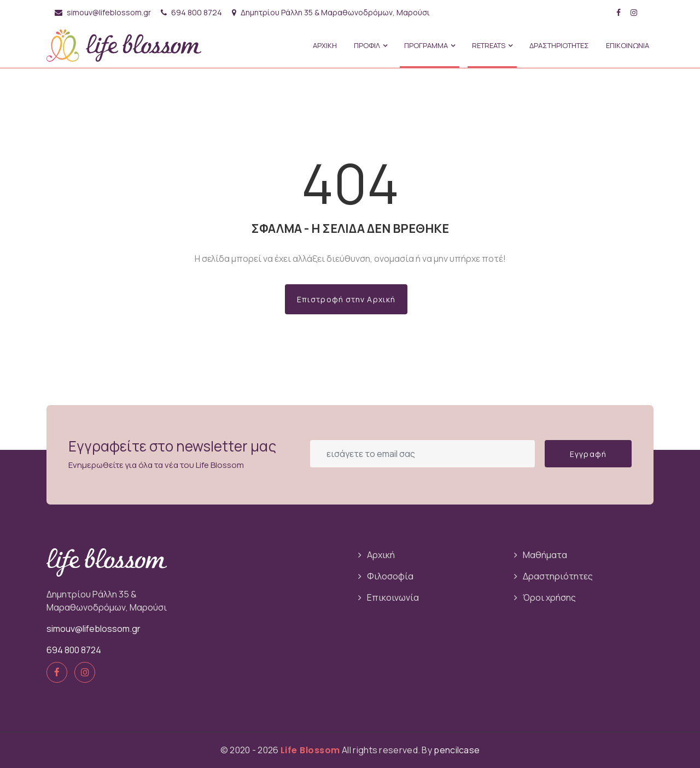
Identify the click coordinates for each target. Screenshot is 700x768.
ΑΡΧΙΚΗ (325, 45)
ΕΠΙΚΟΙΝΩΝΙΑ (628, 45)
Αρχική (381, 555)
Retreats (492, 45)
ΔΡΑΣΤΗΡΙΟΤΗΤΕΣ (559, 45)
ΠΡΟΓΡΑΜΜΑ (430, 45)
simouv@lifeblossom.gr (103, 12)
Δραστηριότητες (558, 576)
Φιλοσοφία (390, 576)
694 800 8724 (191, 12)
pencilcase (457, 750)
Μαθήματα (545, 555)
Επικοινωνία (393, 597)
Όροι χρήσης (549, 597)
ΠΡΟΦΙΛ (371, 45)
